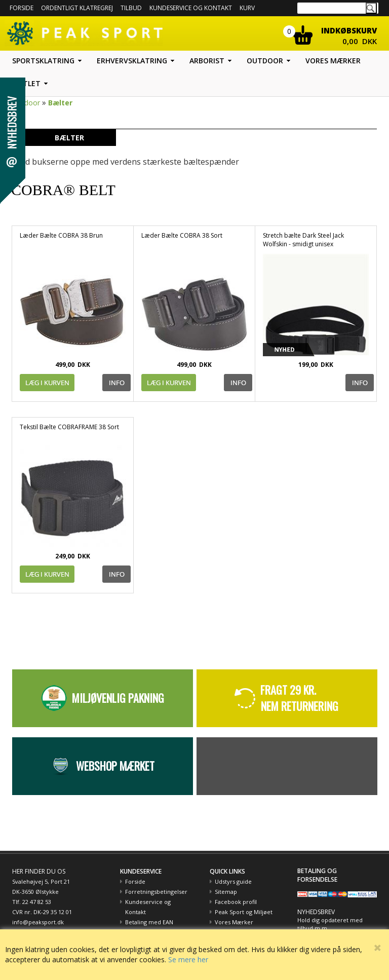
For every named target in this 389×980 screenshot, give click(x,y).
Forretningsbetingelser (156, 892)
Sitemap (226, 892)
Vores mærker (333, 61)
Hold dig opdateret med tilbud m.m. (330, 924)
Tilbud (131, 8)
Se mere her (188, 959)
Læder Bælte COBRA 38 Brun (61, 235)
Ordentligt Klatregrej (77, 8)
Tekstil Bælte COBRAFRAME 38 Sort (69, 427)
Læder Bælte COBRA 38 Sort (182, 235)
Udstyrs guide (233, 881)
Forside (22, 8)
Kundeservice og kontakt (191, 8)
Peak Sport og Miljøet (244, 912)
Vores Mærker (234, 922)
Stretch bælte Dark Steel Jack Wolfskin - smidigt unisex (303, 240)
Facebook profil (236, 902)
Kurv (247, 8)
